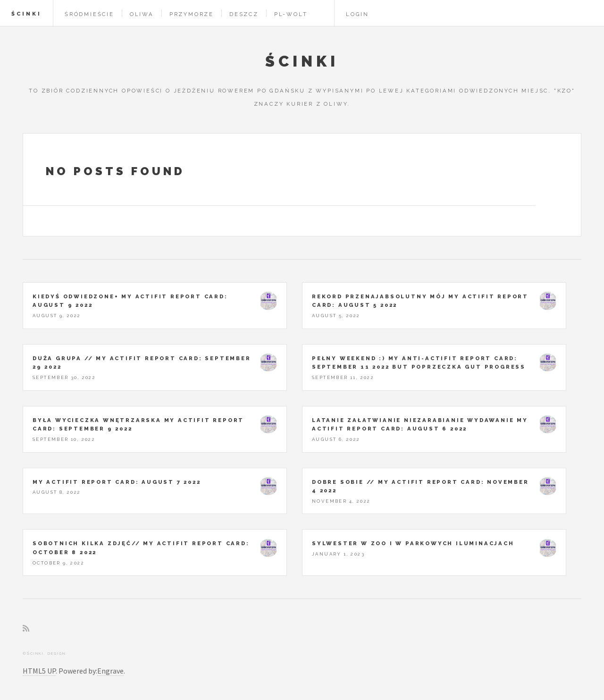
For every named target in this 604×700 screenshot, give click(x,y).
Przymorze (192, 14)
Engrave (110, 671)
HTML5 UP (39, 671)
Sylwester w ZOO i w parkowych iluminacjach (413, 543)
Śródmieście (89, 14)
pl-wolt (291, 14)
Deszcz (244, 14)
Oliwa (142, 14)
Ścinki (26, 14)
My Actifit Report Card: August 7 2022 (117, 482)
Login (357, 14)
